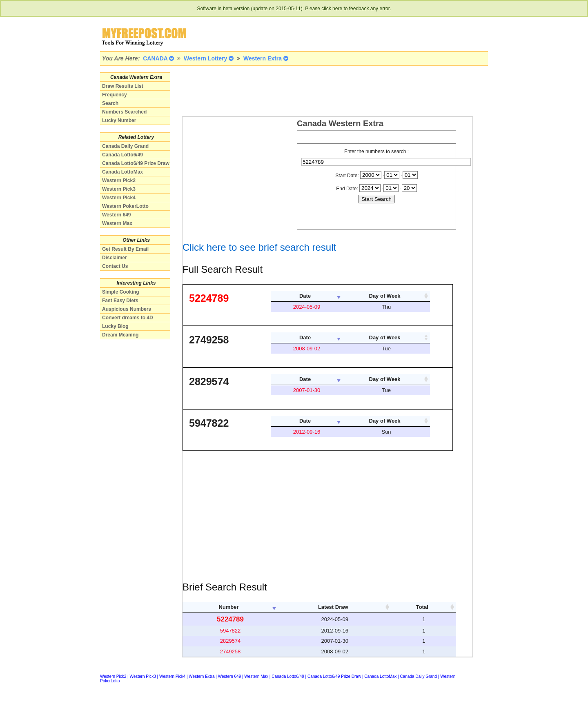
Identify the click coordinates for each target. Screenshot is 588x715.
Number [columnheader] (228, 607)
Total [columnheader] (422, 607)
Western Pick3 (119, 189)
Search (110, 103)
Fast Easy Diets (120, 301)
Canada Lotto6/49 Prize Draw (136, 163)
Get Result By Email (125, 249)
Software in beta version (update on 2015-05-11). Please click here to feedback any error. (294, 9)
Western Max (117, 223)
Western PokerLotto (125, 206)
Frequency (115, 95)
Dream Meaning (120, 335)
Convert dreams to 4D (128, 318)
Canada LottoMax (122, 172)
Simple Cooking (121, 292)
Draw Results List (123, 86)
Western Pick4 (119, 198)
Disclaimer (115, 258)
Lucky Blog (115, 326)
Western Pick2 (119, 180)
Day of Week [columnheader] (385, 296)
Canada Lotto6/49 (122, 155)
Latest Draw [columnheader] (333, 607)
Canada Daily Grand (125, 146)
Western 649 (116, 215)
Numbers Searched (124, 112)
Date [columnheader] (305, 296)
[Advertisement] (330, 91)
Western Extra (202, 676)
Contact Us (115, 266)
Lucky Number (119, 120)
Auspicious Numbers (127, 309)
